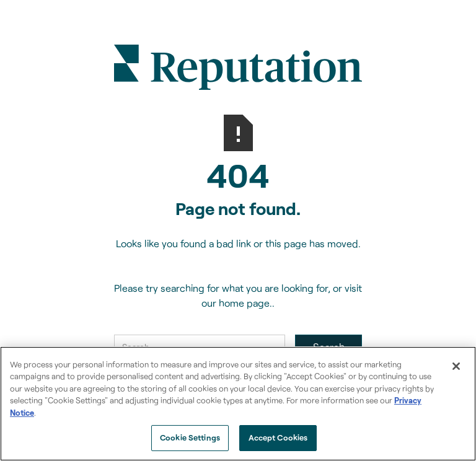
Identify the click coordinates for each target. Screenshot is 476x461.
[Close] (456, 366)
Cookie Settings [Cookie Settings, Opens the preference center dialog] (190, 437)
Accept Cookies (278, 437)
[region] (238, 404)
